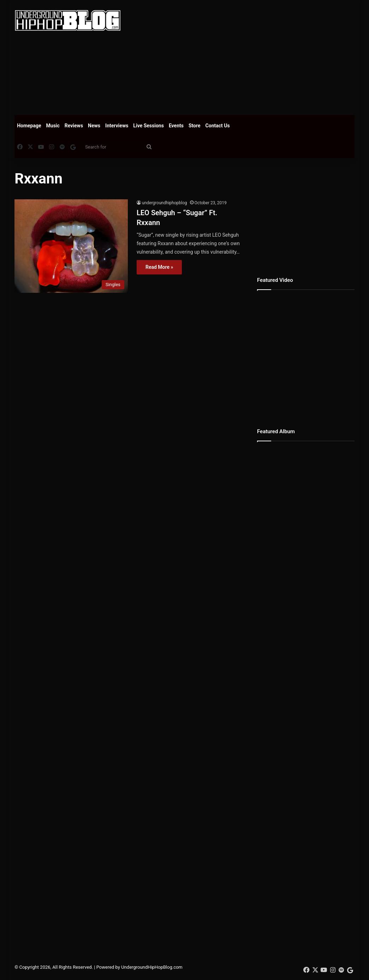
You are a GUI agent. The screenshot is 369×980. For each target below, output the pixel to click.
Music (53, 126)
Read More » (159, 267)
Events (176, 126)
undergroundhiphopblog (165, 203)
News (94, 126)
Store (195, 126)
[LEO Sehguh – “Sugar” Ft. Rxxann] (71, 246)
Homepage (29, 126)
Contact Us (218, 126)
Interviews (117, 126)
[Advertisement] (250, 56)
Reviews (74, 126)
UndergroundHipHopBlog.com (152, 967)
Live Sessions (148, 126)
